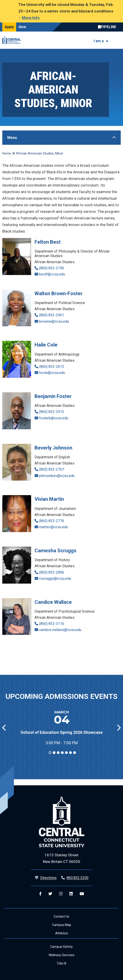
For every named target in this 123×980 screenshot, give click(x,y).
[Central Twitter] (50, 894)
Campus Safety (61, 947)
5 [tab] (66, 752)
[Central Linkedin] (71, 894)
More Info (31, 18)
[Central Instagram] (61, 894)
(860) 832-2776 (52, 521)
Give (22, 27)
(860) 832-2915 (52, 412)
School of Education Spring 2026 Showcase (61, 732)
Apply (9, 27)
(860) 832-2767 (52, 469)
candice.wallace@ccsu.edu (60, 630)
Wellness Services (61, 955)
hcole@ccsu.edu (52, 373)
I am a (99, 41)
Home (7, 153)
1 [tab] (50, 752)
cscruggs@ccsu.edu (55, 578)
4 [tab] (62, 752)
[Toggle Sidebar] (61, 138)
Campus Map (62, 925)
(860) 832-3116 (52, 624)
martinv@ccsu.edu (54, 527)
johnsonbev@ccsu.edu (57, 476)
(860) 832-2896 (52, 572)
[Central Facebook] (40, 894)
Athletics (62, 933)
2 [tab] (54, 752)
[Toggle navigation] (118, 40)
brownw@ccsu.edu (54, 321)
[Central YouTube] (82, 894)
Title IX (61, 963)
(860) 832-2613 (52, 367)
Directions (48, 878)
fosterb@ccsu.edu (54, 418)
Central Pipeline (108, 27)
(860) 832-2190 (52, 268)
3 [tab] (58, 752)
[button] (119, 728)
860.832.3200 (78, 878)
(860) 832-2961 (52, 315)
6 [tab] (70, 752)
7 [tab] (74, 752)
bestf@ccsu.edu (52, 274)
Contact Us (61, 916)
